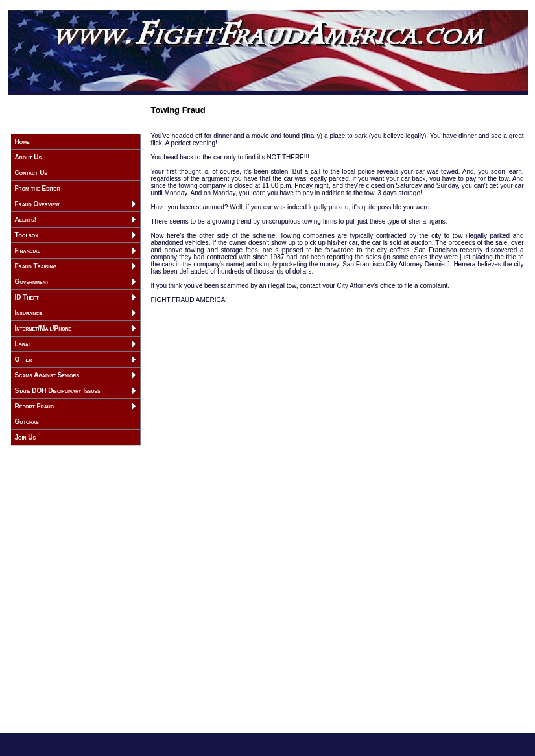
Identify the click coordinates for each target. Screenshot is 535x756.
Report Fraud (34, 406)
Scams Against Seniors (47, 375)
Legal (23, 344)
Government (32, 282)
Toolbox (27, 235)
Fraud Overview (37, 204)
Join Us (26, 437)
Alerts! (26, 219)
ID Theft (27, 297)
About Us (29, 157)
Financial (28, 251)
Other (24, 360)
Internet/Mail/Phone (43, 328)
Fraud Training (36, 266)
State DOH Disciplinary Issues (58, 391)
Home (22, 142)
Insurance (29, 313)
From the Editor (38, 188)
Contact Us (31, 173)
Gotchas (27, 422)
